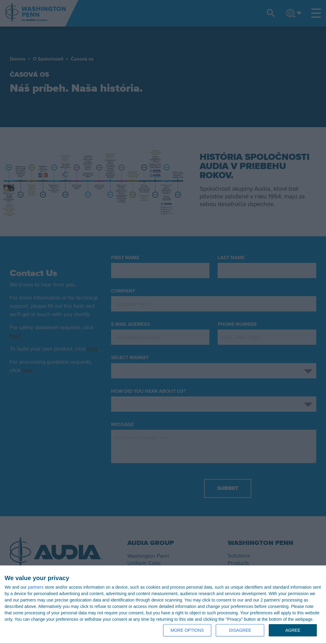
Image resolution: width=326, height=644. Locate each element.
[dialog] (163, 605)
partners (36, 587)
